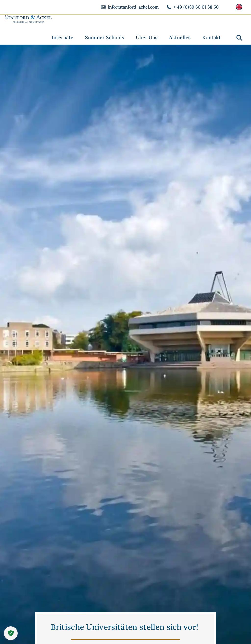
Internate (63, 37)
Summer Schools (105, 37)
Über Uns (147, 37)
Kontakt (211, 37)
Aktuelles (180, 37)
